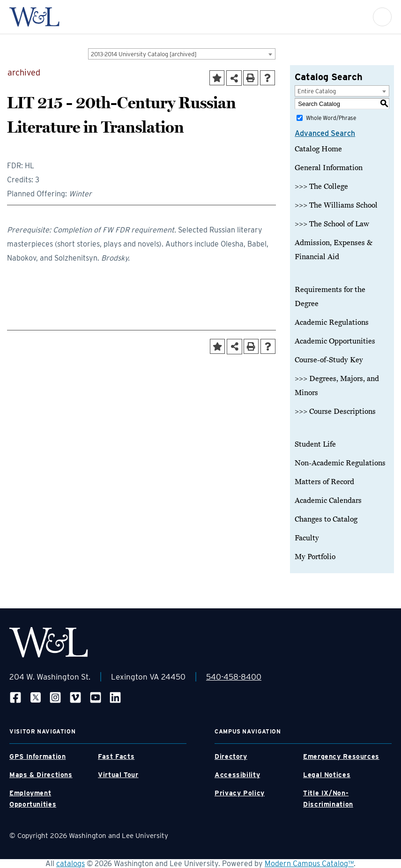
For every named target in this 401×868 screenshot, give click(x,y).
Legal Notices (327, 775)
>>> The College (321, 187)
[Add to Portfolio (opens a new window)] (217, 78)
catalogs (71, 864)
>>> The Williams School (336, 205)
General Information (329, 168)
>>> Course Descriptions (335, 412)
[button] (382, 17)
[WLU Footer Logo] (49, 642)
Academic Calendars (328, 501)
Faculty (307, 538)
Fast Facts (116, 756)
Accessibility (237, 775)
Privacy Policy (240, 793)
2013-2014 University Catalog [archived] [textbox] (144, 54)
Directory (231, 756)
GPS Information (37, 756)
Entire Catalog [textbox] (317, 91)
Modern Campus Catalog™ (309, 864)
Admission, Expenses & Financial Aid (334, 250)
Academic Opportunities (335, 341)
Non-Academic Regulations (340, 463)
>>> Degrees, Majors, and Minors (337, 386)
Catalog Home (318, 149)
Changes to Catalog (326, 519)
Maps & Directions (41, 775)
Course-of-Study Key (329, 360)
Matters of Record (324, 482)
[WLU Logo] (34, 17)
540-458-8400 (234, 677)
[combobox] (182, 54)
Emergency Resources (341, 756)
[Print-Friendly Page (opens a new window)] (251, 78)
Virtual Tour (118, 775)
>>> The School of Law (332, 224)
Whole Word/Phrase (331, 118)
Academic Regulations (332, 322)
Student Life (315, 444)
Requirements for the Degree (330, 297)
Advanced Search (325, 133)
